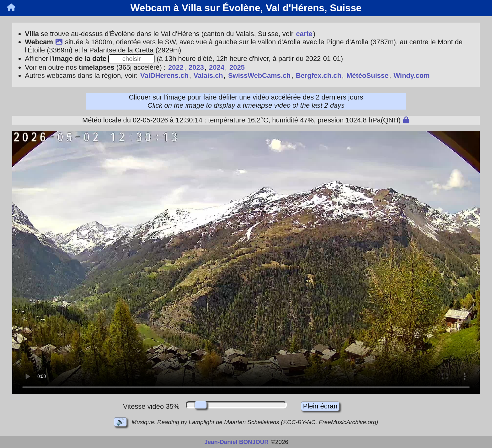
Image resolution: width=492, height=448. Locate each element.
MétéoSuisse (367, 76)
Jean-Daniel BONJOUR (236, 442)
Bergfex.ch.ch (319, 76)
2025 (237, 67)
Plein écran (320, 406)
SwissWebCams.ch (259, 76)
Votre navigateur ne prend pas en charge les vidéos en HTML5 (246, 262)
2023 (196, 67)
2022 (176, 67)
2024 (217, 67)
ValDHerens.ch (164, 76)
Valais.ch (208, 76)
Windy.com (412, 76)
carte (304, 34)
